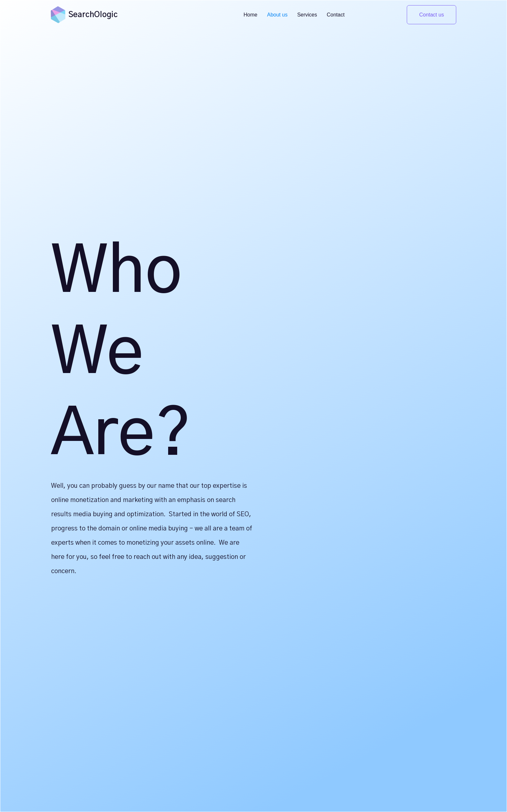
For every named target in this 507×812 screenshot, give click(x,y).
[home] (58, 15)
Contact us (431, 15)
